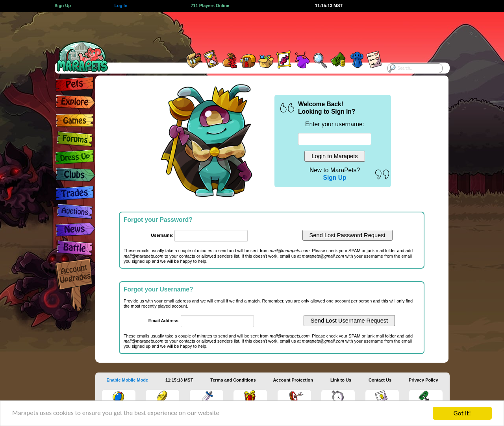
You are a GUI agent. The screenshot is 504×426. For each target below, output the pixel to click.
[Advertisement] (245, 30)
